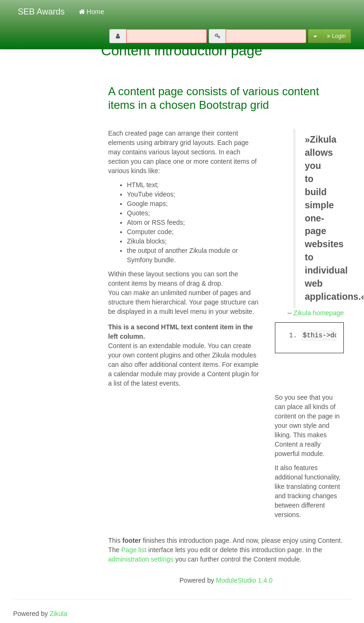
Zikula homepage (319, 313)
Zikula (58, 614)
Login (336, 36)
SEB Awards (39, 12)
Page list (134, 550)
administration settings (141, 559)
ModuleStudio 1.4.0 (244, 580)
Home (91, 12)
